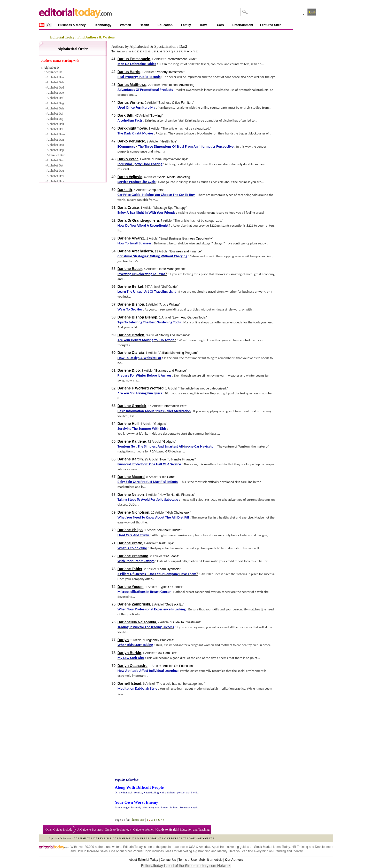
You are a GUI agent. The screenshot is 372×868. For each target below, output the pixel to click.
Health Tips (168, 141)
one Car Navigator (201, 446)
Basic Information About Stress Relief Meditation (154, 411)
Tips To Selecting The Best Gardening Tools (149, 322)
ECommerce (126, 146)
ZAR (212, 838)
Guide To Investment (186, 622)
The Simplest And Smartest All (160, 446)
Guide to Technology (118, 830)
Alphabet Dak (55, 124)
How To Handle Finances (177, 459)
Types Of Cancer (171, 587)
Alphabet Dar (56, 155)
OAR (167, 838)
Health (144, 25)
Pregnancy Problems (159, 640)
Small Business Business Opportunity (186, 238)
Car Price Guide (129, 195)
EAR (103, 838)
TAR (186, 838)
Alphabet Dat (55, 165)
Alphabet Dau (55, 171)
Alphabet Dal (55, 129)
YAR (205, 838)
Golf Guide (169, 287)
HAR (122, 838)
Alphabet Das (55, 160)
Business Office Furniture (176, 103)
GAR (115, 838)
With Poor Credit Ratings (136, 561)
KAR (140, 838)
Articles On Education (178, 666)
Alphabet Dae (55, 93)
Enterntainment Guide (181, 59)
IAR (128, 838)
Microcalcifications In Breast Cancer (144, 592)
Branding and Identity (212, 851)
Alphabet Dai (55, 114)
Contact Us (168, 860)
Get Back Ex (174, 604)
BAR (83, 838)
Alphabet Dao (55, 145)
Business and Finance (185, 251)
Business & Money (72, 25)
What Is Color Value (132, 548)
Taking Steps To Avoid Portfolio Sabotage (148, 500)
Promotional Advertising (178, 85)
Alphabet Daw (56, 181)
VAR (192, 838)
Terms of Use (188, 860)
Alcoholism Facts (130, 120)
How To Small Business (134, 243)
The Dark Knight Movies (135, 133)
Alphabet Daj (55, 119)
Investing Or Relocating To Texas (141, 274)
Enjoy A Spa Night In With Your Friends (146, 213)
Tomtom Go (126, 446)
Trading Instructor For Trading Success (146, 627)
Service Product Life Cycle (137, 182)
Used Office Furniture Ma (136, 107)
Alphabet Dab (55, 82)
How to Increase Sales (92, 851)
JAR (134, 838)
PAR (174, 838)
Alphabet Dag (55, 103)
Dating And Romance (175, 335)
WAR (199, 838)
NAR (161, 838)
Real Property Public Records (139, 77)
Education (165, 25)
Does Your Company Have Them (172, 574)
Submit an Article (211, 860)
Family (186, 25)
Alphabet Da (54, 72)
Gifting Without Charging (168, 256)
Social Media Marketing (174, 177)
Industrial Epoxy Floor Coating (140, 164)
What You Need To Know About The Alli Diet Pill (153, 517)
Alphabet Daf (55, 98)
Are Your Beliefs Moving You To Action (146, 340)
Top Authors (119, 51)
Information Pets (175, 406)
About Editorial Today (144, 860)
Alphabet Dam (56, 134)
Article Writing (169, 305)
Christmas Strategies (133, 256)
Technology (103, 25)
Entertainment (243, 25)
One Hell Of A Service (165, 464)
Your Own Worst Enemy (136, 802)
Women (125, 25)
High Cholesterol (178, 513)
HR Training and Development (312, 847)
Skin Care (167, 477)
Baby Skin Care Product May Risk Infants (148, 482)
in (185, 446)
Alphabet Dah (55, 108)
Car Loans (171, 556)
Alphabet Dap (55, 150)
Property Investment (170, 72)
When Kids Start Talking (135, 645)
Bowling (156, 116)
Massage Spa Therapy (170, 208)
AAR (77, 838)
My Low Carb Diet (131, 658)
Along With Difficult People (139, 787)
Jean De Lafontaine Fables (137, 64)
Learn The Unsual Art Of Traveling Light (147, 292)
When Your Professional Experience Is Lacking (152, 609)
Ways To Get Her (130, 309)
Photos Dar (137, 820)
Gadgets (160, 424)
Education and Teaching (195, 830)
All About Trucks (169, 530)
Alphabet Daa (55, 77)
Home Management (171, 269)
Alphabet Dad (55, 87)
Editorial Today (62, 37)
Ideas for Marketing (179, 851)
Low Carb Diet (166, 653)
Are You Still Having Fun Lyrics (140, 393)
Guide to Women (144, 830)
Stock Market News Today (272, 847)
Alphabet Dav (55, 176)
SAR (180, 838)
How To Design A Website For (139, 358)
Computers (155, 190)
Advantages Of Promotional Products (145, 90)
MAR (154, 838)
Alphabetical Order (73, 49)
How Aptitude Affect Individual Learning (148, 671)
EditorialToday (133, 847)
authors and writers (108, 847)
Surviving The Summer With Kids (142, 429)
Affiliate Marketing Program (178, 353)
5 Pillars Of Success (132, 574)
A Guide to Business (90, 830)
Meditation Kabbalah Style (137, 688)
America (205, 847)
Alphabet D (51, 68)
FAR (109, 838)
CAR (90, 838)
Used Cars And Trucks (134, 535)
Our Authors (234, 860)
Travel (204, 25)
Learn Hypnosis (169, 569)
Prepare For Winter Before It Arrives (144, 375)
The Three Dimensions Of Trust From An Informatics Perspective (186, 146)
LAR (147, 838)
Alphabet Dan (55, 140)
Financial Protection (132, 464)
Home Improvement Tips (170, 159)
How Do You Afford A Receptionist (143, 225)
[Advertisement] (157, 737)
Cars (220, 25)
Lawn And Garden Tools (189, 317)
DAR (96, 838)
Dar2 (183, 46)
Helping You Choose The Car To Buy (169, 195)
